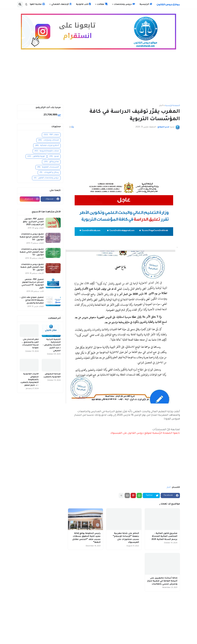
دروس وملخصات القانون (46, 178)
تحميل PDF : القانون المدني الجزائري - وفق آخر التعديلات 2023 (33, 222)
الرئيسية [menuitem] (146, 4)
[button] (26, 4)
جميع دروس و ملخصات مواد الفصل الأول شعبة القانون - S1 (32, 267)
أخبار (161, 106)
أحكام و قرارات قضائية (47, 146)
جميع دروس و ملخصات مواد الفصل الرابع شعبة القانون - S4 (32, 237)
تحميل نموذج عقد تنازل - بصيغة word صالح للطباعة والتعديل (32, 300)
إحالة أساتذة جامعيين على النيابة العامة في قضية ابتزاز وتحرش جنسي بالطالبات (162, 581)
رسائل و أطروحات (49, 173)
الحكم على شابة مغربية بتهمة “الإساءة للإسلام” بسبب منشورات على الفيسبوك (126, 538)
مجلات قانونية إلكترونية (47, 151)
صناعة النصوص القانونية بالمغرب (52, 375)
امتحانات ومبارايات (48, 140)
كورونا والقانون (36, 156)
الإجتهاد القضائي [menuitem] (61, 4)
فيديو (54, 156)
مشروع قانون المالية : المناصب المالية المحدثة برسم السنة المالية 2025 (164, 536)
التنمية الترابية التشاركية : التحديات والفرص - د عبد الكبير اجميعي (52, 345)
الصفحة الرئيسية (173, 106)
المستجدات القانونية (48, 167)
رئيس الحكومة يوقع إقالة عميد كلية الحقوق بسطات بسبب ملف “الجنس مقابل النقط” (86, 538)
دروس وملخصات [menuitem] (125, 4)
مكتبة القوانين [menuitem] (36, 4)
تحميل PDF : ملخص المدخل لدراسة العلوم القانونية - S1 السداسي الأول (33, 284)
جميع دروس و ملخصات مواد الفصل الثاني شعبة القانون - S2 (32, 252)
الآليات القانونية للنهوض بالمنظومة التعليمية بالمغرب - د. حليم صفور (29, 380)
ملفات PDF (51, 135)
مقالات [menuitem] (102, 4)
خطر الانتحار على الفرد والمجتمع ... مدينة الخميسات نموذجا (30, 344)
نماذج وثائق (51, 162)
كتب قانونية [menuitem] (83, 4)
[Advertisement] (98, 78)
